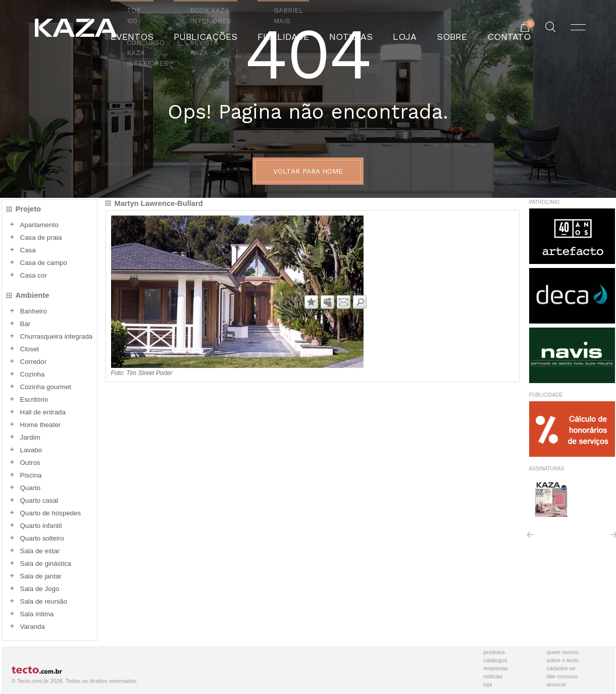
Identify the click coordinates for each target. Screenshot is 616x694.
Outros (30, 463)
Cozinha (33, 374)
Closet (30, 349)
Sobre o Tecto (563, 660)
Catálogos (496, 660)
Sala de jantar (41, 576)
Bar (25, 324)
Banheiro (34, 311)
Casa (28, 250)
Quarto (31, 488)
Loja (488, 684)
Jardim (30, 437)
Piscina (31, 475)
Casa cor (34, 275)
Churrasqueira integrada (57, 336)
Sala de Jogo (40, 589)
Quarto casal (39, 500)
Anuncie (557, 684)
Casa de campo (44, 263)
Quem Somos (563, 652)
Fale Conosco (562, 676)
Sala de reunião (44, 601)
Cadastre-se (561, 668)
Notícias (493, 676)
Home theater (41, 425)
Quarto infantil (41, 526)
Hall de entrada (43, 412)
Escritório (34, 399)
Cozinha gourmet (46, 387)
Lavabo (31, 450)
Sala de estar (40, 551)
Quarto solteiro (42, 538)
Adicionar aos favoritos (311, 302)
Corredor (34, 362)
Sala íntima (37, 614)
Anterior (530, 538)
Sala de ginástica (46, 564)
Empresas (496, 668)
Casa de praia (41, 237)
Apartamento (39, 225)
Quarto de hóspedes (51, 513)
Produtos (495, 652)
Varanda (33, 627)
